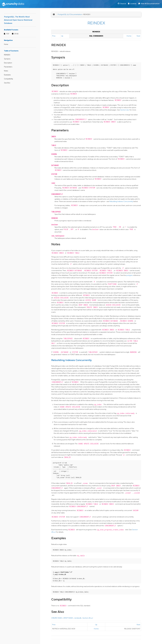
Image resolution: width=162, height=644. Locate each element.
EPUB (16, 34)
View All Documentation (150, 4)
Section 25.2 (125, 110)
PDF (8, 34)
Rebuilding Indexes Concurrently (121, 201)
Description (8, 63)
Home (6, 44)
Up (62, 36)
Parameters (8, 67)
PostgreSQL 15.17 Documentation (70, 14)
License (133, 4)
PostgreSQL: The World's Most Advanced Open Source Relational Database (18, 20)
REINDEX (7, 55)
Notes (6, 71)
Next (138, 36)
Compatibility (8, 79)
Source (123, 4)
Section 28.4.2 (88, 618)
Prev (54, 36)
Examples (7, 75)
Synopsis (7, 59)
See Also (7, 83)
